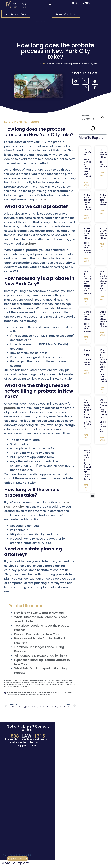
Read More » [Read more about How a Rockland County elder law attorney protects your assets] (86, 302)
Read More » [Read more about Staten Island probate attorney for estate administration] (86, 218)
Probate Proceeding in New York (37, 634)
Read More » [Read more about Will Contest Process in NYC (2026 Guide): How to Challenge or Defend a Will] (102, 440)
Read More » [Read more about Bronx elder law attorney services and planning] (102, 335)
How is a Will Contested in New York (39, 613)
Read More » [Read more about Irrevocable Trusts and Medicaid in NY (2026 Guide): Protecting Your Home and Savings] (86, 488)
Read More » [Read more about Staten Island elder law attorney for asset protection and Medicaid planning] (86, 261)
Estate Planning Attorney (30, 692)
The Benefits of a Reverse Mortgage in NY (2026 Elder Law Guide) (89, 163)
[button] (50, 4)
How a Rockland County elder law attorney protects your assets (89, 282)
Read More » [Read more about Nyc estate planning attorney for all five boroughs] (102, 175)
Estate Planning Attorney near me (53, 692)
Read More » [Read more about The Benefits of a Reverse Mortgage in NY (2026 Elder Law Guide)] (86, 185)
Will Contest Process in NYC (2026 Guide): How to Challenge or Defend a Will (105, 416)
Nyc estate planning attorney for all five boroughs (105, 158)
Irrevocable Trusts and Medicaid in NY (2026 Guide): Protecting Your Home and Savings (90, 465)
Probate (33, 122)
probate (40, 199)
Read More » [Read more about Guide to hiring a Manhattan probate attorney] (86, 373)
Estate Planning (15, 122)
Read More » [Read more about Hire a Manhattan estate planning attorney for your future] (102, 299)
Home (43, 64)
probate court (32, 694)
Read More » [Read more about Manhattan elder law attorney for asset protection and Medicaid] (86, 340)
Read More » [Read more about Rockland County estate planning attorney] (102, 247)
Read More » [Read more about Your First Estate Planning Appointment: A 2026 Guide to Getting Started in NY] (86, 438)
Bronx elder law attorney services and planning (104, 319)
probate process (44, 694)
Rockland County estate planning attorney (105, 233)
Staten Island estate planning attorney (104, 200)
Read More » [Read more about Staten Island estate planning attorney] (102, 213)
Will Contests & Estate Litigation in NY (41, 656)
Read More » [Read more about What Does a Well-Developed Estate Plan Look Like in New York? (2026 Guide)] (102, 390)
